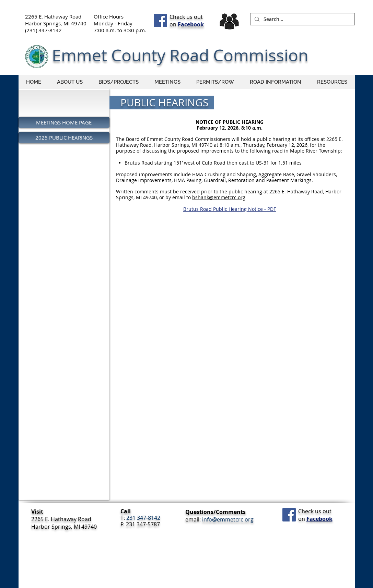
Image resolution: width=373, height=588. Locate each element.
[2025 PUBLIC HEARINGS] (64, 138)
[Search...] (302, 19)
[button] (276, 82)
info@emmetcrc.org (228, 519)
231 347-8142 (143, 518)
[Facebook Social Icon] (160, 20)
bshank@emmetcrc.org (219, 197)
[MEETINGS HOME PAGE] (64, 122)
